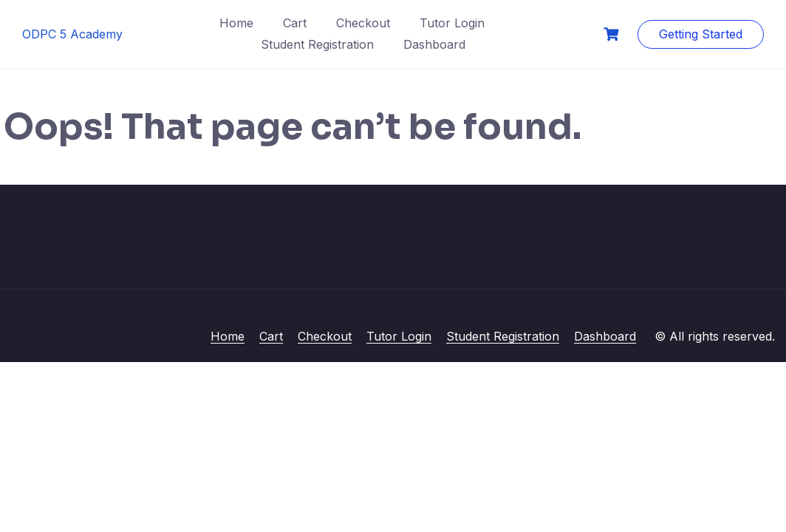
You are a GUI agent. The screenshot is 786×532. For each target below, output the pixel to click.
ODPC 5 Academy (72, 34)
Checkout (363, 23)
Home (236, 23)
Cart (295, 23)
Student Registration (317, 44)
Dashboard (434, 44)
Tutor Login (452, 23)
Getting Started (701, 34)
